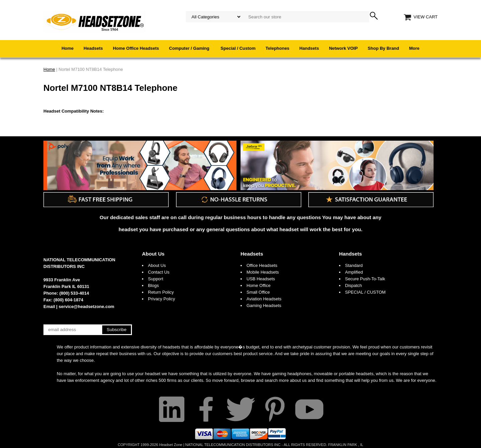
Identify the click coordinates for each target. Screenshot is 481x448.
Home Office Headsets (136, 48)
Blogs (153, 285)
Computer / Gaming (190, 48)
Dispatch (354, 285)
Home (67, 48)
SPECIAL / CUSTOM (365, 292)
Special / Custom (238, 48)
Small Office (258, 292)
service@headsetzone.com (87, 307)
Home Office (259, 285)
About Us (153, 254)
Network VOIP (343, 48)
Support (156, 279)
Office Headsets (262, 265)
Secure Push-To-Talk (365, 279)
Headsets (93, 48)
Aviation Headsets (264, 299)
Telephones (277, 48)
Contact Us (159, 272)
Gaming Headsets (264, 306)
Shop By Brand (383, 48)
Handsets (309, 48)
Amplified (354, 272)
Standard (354, 265)
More (414, 48)
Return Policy (161, 292)
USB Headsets (261, 279)
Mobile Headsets (263, 272)
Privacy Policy (162, 299)
